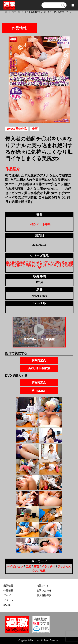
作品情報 (8, 590)
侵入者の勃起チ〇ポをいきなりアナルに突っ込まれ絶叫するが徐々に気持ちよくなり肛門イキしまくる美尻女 (39, 265)
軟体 (43, 571)
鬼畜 (36, 567)
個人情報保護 (44, 595)
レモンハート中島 (39, 224)
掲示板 (7, 605)
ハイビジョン (15, 567)
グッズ (7, 595)
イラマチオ (48, 567)
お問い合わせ (44, 590)
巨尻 (28, 567)
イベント (8, 600)
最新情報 (8, 586)
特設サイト (43, 586)
